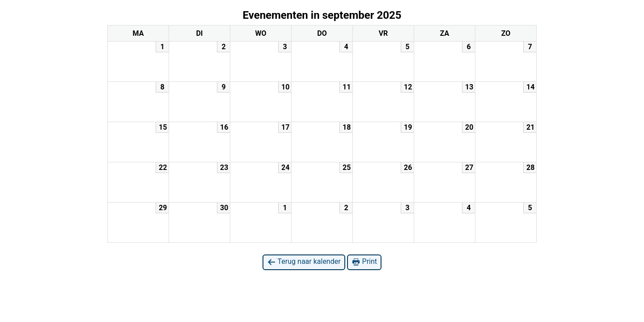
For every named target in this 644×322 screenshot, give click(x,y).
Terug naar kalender (304, 262)
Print (364, 262)
